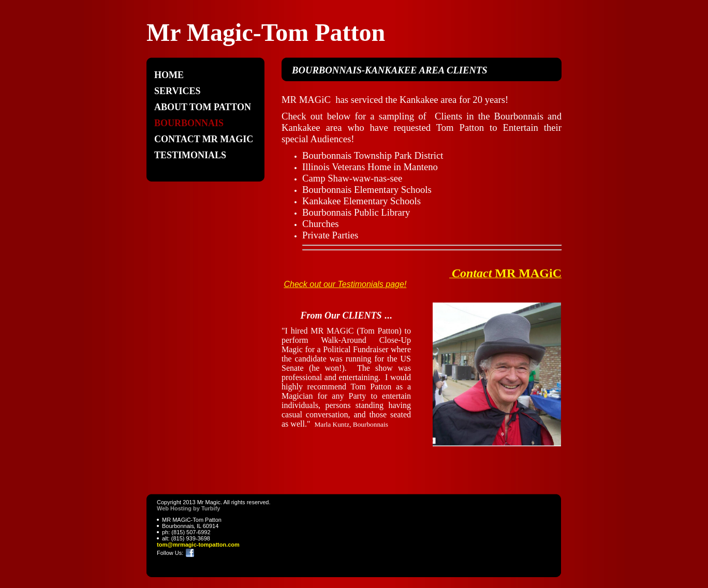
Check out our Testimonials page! (345, 284)
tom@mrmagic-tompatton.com (198, 545)
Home (169, 75)
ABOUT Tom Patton (203, 107)
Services (177, 91)
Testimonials (190, 155)
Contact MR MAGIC (204, 139)
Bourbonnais (189, 123)
